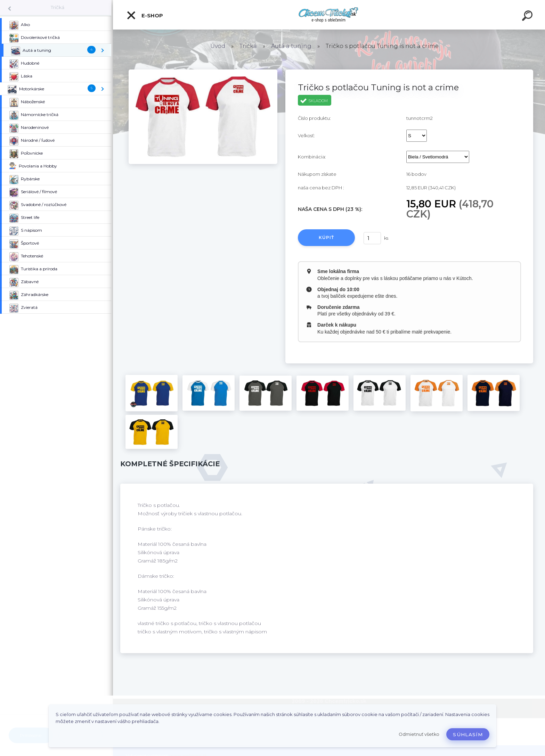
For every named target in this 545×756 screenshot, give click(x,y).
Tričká (58, 7)
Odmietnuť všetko (419, 734)
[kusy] (372, 238)
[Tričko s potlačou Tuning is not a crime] (203, 72)
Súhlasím (468, 734)
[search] (528, 17)
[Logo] (329, 15)
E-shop (145, 15)
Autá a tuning (291, 46)
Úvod (218, 46)
